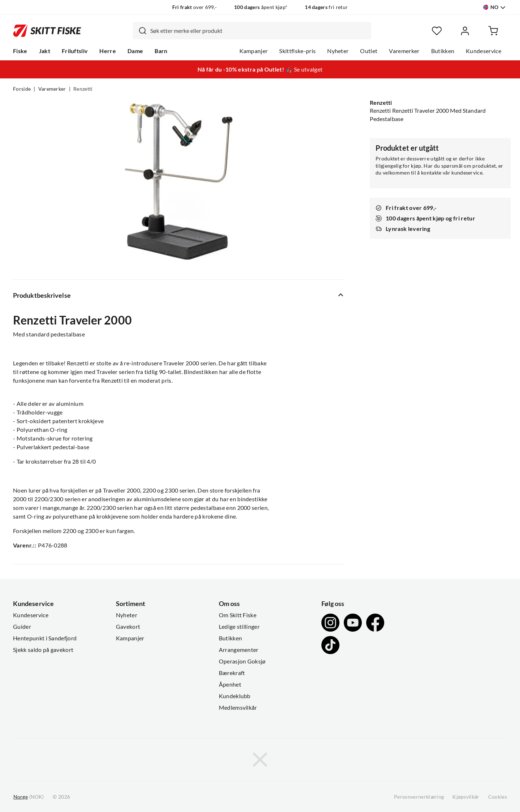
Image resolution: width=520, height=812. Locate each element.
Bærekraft (232, 673)
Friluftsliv (75, 51)
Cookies (498, 797)
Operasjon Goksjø (242, 661)
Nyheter (338, 51)
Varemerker (404, 51)
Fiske (20, 51)
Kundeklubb (235, 696)
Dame (135, 51)
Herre (108, 51)
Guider (22, 627)
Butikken (443, 51)
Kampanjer (254, 51)
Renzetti (83, 89)
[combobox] (252, 31)
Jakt (45, 51)
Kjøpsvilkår (466, 797)
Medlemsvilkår (238, 708)
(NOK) (29, 797)
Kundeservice (484, 51)
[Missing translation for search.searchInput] (140, 31)
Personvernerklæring (419, 797)
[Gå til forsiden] (47, 31)
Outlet (369, 51)
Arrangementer (239, 650)
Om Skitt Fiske (238, 615)
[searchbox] (259, 31)
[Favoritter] (437, 31)
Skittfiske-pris (297, 51)
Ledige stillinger (239, 627)
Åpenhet (230, 684)
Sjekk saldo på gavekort (43, 650)
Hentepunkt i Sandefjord (45, 638)
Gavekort (128, 627)
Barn (161, 51)
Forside (22, 89)
